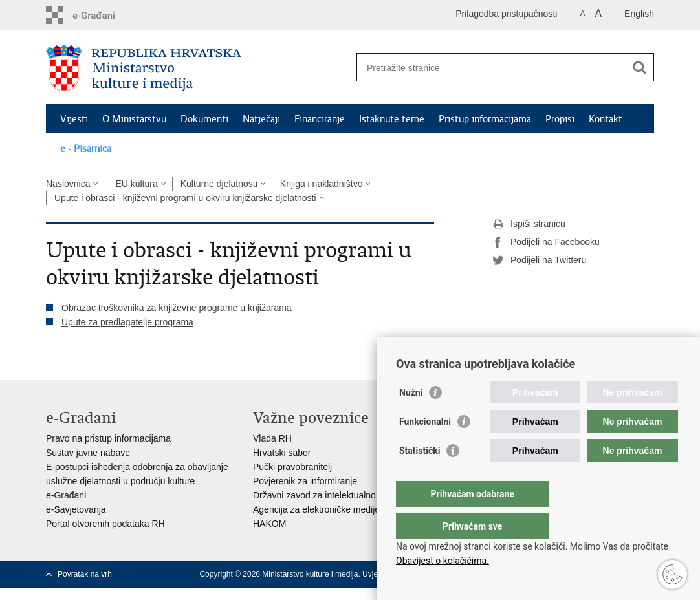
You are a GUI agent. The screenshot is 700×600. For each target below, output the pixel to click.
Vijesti (74, 119)
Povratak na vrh (85, 574)
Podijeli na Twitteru (539, 261)
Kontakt (606, 119)
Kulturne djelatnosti (219, 184)
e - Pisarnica (86, 149)
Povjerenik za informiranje (305, 481)
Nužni (411, 418)
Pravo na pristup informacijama (108, 438)
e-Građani (66, 495)
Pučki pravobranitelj (292, 467)
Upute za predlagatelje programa (127, 322)
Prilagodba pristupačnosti (506, 14)
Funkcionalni (425, 447)
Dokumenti (204, 119)
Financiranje (320, 119)
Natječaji (261, 119)
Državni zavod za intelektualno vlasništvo (335, 495)
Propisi (560, 119)
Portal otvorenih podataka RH (105, 524)
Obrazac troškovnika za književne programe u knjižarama (177, 308)
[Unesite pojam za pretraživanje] (491, 68)
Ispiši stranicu (529, 224)
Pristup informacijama (485, 119)
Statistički (420, 477)
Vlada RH (272, 438)
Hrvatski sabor (282, 453)
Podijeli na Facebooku (546, 242)
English (639, 14)
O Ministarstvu (134, 119)
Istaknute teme (392, 119)
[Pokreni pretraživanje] (639, 67)
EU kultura (136, 184)
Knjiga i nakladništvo (322, 184)
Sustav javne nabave (88, 453)
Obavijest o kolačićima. (443, 561)
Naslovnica (68, 184)
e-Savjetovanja (76, 509)
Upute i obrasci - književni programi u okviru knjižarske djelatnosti (185, 198)
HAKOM (269, 524)
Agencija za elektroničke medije (316, 509)
